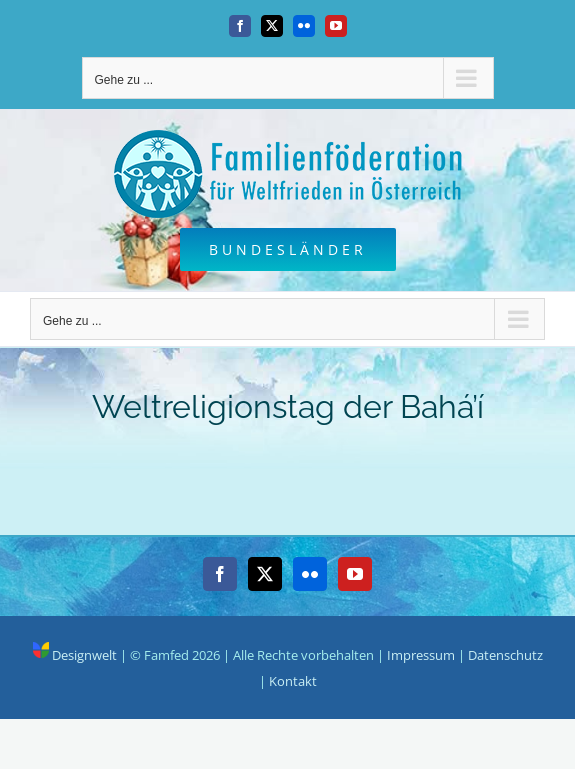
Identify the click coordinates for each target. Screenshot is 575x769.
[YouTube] (355, 574)
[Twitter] (265, 574)
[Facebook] (220, 574)
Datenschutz (505, 655)
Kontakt (293, 681)
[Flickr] (310, 574)
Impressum (421, 655)
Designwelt (75, 655)
